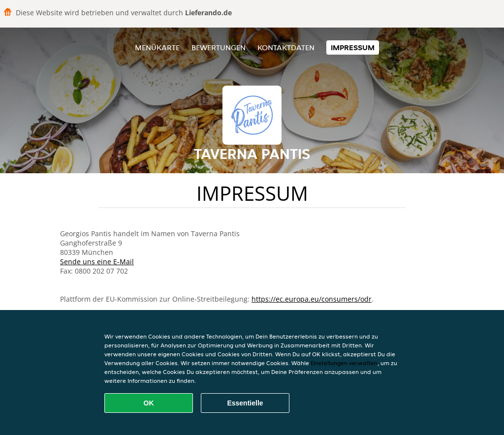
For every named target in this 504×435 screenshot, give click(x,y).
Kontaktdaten (286, 47)
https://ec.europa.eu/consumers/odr (312, 299)
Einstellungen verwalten (344, 363)
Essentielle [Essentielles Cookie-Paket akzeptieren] (245, 403)
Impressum (353, 47)
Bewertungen (219, 47)
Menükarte (157, 47)
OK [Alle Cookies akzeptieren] (149, 403)
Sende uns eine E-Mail (97, 262)
